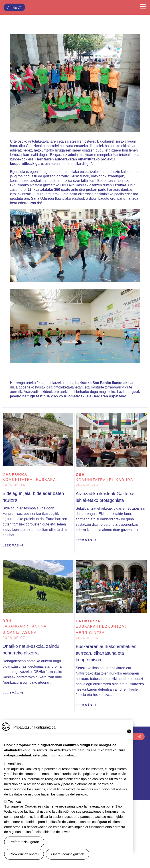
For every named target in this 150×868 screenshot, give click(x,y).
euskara (46, 480)
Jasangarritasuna (25, 626)
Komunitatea (18, 480)
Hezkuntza (112, 626)
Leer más (11, 545)
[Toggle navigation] (142, 6)
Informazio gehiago (63, 755)
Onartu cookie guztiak (68, 854)
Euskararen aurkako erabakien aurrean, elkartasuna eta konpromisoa (106, 653)
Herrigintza (90, 633)
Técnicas (15, 801)
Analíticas (15, 764)
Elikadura (121, 480)
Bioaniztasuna (20, 632)
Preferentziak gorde (24, 842)
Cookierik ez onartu (24, 854)
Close (129, 731)
